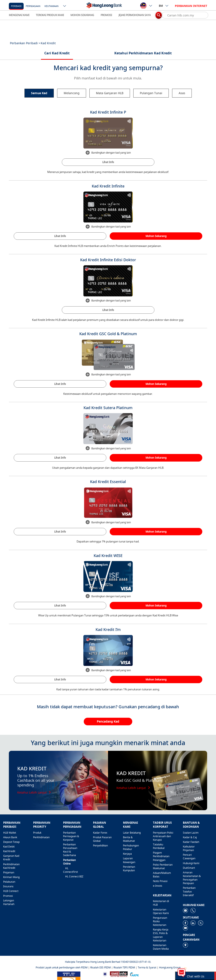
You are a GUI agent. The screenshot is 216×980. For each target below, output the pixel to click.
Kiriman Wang (11, 877)
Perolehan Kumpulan (129, 869)
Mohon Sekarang (156, 236)
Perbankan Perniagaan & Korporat (71, 836)
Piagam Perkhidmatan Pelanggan (161, 856)
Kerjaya (127, 854)
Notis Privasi (160, 881)
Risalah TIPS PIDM (124, 967)
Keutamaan (51, 6)
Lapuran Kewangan (129, 860)
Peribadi (16, 6)
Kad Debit (9, 847)
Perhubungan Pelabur (131, 847)
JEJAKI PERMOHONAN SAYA (135, 15)
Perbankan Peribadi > (25, 43)
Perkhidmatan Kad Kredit (11, 866)
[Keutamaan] (51, 6)
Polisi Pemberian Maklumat (163, 866)
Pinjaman (9, 872)
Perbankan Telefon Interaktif (189, 891)
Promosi (8, 896)
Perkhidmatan (41, 837)
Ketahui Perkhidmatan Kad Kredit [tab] (143, 53)
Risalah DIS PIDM (101, 967)
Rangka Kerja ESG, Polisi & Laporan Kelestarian (161, 935)
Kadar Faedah (191, 842)
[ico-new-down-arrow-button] (65, 6)
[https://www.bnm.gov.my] (105, 974)
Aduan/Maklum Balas (162, 875)
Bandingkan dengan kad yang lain (108, 153)
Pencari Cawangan (189, 857)
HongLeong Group (170, 967)
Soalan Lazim (191, 833)
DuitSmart (189, 868)
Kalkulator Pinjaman (189, 848)
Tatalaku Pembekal (159, 846)
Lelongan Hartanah (9, 902)
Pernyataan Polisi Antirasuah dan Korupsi (163, 836)
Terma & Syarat (147, 967)
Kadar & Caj (190, 837)
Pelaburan (9, 882)
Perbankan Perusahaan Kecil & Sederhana (70, 850)
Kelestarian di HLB (161, 903)
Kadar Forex (100, 833)
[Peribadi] (16, 6)
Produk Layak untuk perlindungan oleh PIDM (62, 967)
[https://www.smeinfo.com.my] (119, 974)
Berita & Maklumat (129, 839)
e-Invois (158, 886)
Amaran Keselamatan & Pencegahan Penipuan (192, 878)
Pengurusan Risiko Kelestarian (160, 921)
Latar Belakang (132, 833)
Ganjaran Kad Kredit (11, 858)
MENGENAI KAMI (19, 15)
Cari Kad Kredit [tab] (57, 53)
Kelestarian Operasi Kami (161, 911)
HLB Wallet (10, 833)
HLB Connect (11, 891)
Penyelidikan (100, 845)
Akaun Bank (10, 837)
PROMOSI (106, 15)
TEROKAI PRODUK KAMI (50, 15)
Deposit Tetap (11, 842)
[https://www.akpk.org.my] (134, 974)
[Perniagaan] (33, 6)
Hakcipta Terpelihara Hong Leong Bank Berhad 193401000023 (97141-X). (108, 962)
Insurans (8, 886)
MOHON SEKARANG (82, 15)
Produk (37, 833)
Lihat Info (108, 162)
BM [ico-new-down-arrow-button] (164, 6)
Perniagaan (33, 6)
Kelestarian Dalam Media (161, 947)
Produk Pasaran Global (102, 839)
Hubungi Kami (191, 863)
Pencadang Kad (108, 721)
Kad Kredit (9, 851)
